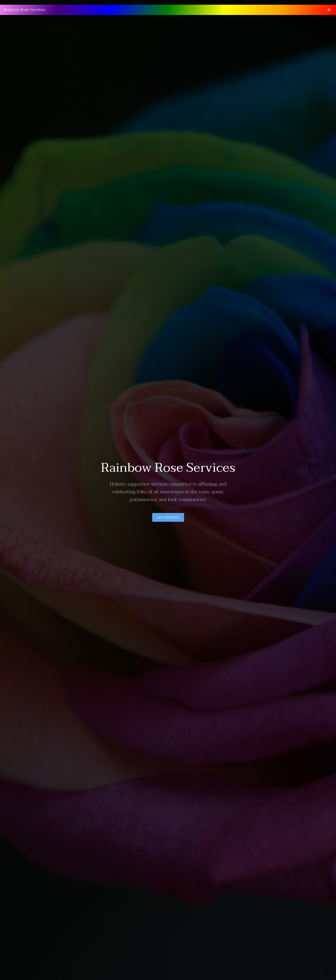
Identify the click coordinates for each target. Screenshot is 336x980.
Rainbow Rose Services (25, 10)
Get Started (168, 517)
